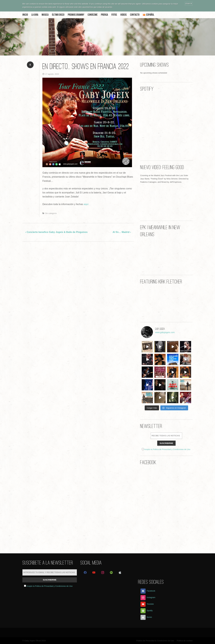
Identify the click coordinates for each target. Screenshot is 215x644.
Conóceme (93, 15)
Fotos (114, 15)
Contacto (135, 15)
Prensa (104, 15)
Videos (123, 15)
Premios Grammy (76, 15)
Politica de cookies (185, 641)
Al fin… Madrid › (122, 232)
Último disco (58, 15)
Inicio (25, 15)
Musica (45, 15)
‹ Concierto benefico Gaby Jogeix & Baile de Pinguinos (56, 232)
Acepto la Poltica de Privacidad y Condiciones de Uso (167, 449)
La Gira (35, 15)
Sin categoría (51, 213)
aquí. (86, 204)
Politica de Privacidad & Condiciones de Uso (155, 641)
